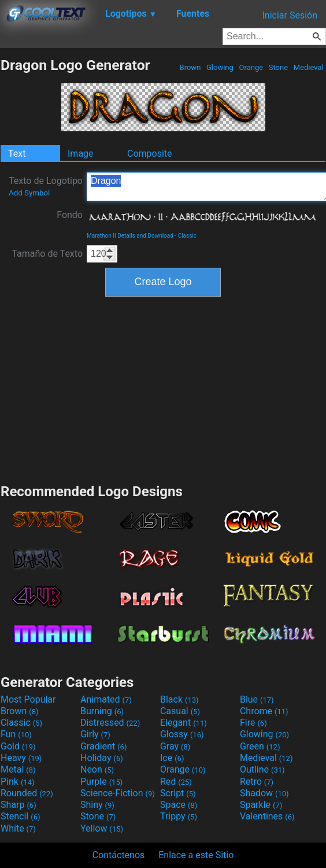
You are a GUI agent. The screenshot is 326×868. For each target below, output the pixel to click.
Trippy (179, 816)
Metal (18, 769)
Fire (253, 723)
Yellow (102, 828)
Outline (262, 769)
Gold (18, 746)
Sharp (18, 805)
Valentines (267, 816)
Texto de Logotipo (46, 186)
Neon (97, 769)
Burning (102, 711)
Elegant (184, 723)
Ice (172, 758)
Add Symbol (29, 193)
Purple (101, 782)
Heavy (21, 758)
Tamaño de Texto (47, 254)
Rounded (27, 793)
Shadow (264, 793)
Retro (257, 782)
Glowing (220, 67)
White (18, 828)
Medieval (309, 67)
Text (17, 154)
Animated (106, 699)
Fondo (70, 215)
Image (81, 154)
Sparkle (261, 805)
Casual (180, 711)
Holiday (102, 758)
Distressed (110, 723)
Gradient (103, 746)
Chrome (264, 711)
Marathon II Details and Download (130, 236)
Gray (175, 746)
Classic (187, 236)
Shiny (97, 805)
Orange (251, 67)
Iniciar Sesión (290, 15)
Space (179, 805)
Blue (257, 699)
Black (179, 699)
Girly (95, 734)
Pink (18, 782)
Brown (190, 67)
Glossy (182, 734)
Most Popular (28, 699)
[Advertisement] (163, 389)
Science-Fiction (118, 793)
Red (176, 782)
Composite (150, 154)
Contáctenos (119, 855)
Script (178, 793)
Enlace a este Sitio (196, 855)
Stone (279, 67)
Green (260, 746)
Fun (16, 734)
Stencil (20, 816)
